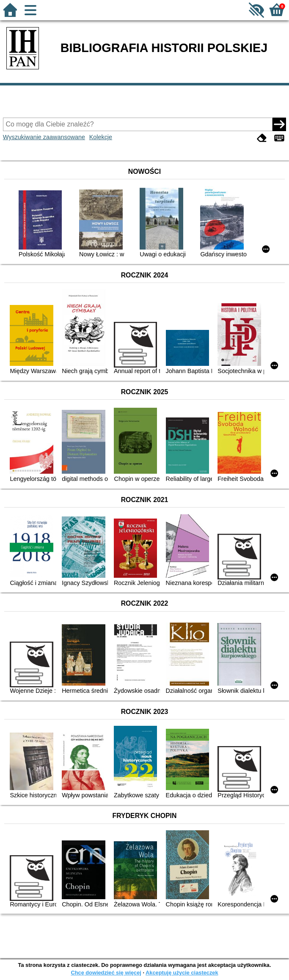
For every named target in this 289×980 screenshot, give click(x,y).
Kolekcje (101, 137)
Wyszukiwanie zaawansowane (44, 137)
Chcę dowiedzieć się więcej (106, 973)
